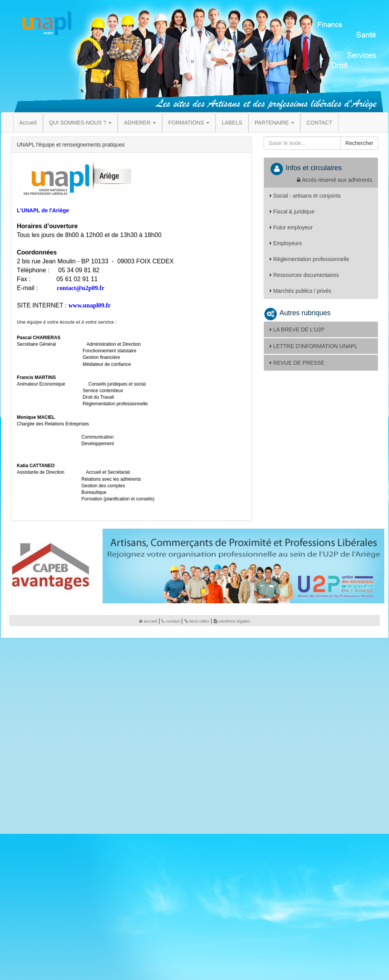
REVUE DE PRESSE (297, 363)
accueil (148, 621)
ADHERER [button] (140, 123)
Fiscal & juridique (292, 212)
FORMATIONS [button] (189, 123)
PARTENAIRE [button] (274, 123)
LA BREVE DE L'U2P (297, 330)
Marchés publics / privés (301, 291)
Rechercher (359, 143)
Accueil (28, 123)
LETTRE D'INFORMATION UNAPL (314, 346)
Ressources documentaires (304, 275)
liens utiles (197, 621)
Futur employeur (291, 227)
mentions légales (232, 621)
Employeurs (286, 243)
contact (171, 621)
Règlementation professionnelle (309, 259)
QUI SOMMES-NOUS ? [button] (81, 123)
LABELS (232, 123)
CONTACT (320, 123)
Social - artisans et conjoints (305, 196)
